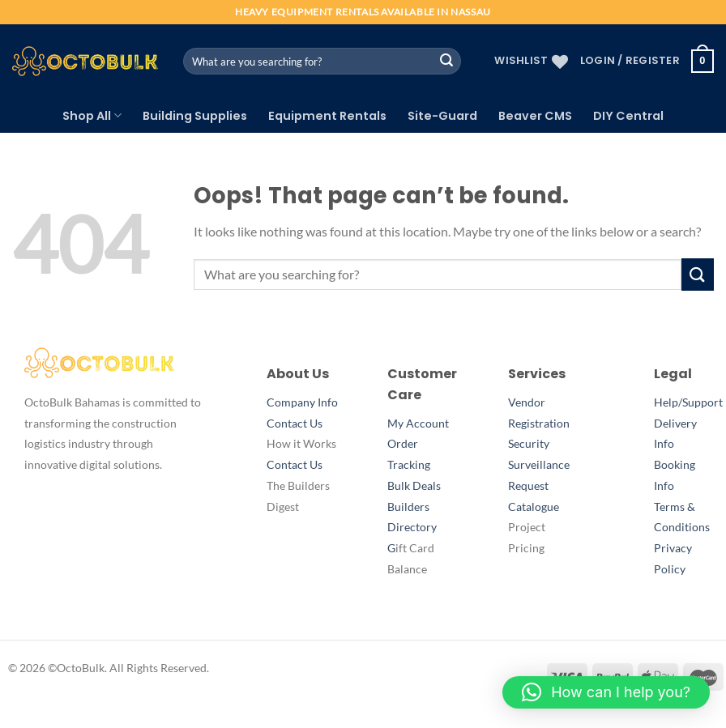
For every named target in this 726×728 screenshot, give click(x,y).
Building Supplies (195, 116)
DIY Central (628, 116)
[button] (606, 692)
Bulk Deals (414, 486)
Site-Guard (442, 116)
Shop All (92, 116)
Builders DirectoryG (412, 528)
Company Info (302, 402)
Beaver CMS (535, 116)
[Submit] (446, 62)
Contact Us (295, 424)
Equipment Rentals (327, 116)
